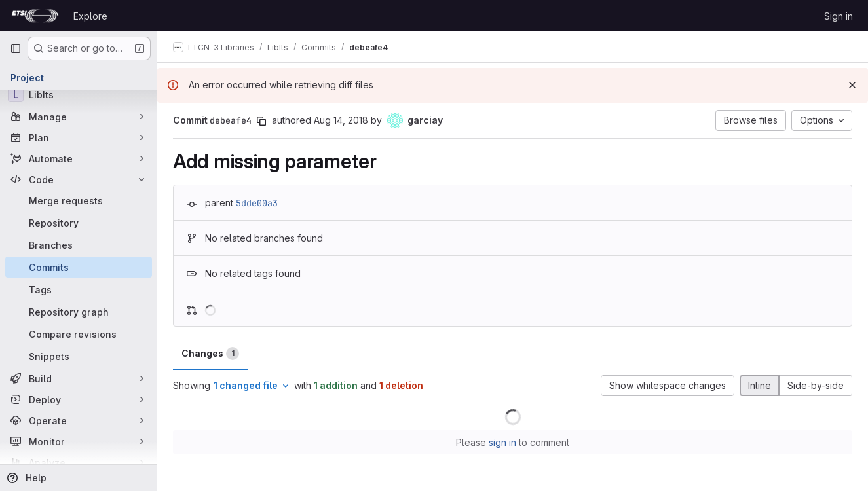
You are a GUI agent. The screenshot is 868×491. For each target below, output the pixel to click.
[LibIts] (79, 94)
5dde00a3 (257, 203)
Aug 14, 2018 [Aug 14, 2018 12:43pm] (341, 120)
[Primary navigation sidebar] (16, 48)
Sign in (839, 16)
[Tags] (79, 289)
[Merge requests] (79, 200)
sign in (502, 442)
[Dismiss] (852, 85)
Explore (90, 16)
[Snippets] (79, 356)
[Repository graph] (79, 312)
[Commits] (79, 267)
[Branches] (79, 245)
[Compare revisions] (79, 334)
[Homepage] (35, 16)
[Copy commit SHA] (261, 121)
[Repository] (79, 223)
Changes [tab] (210, 354)
